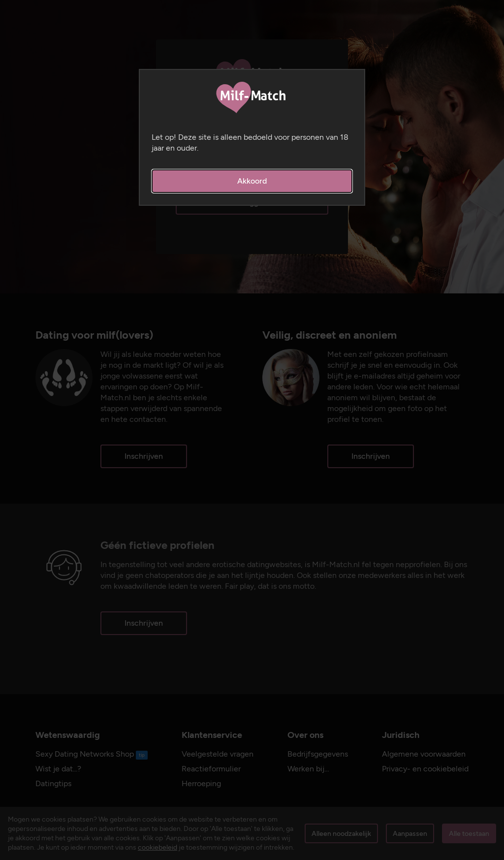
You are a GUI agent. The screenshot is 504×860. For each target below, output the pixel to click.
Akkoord (252, 181)
